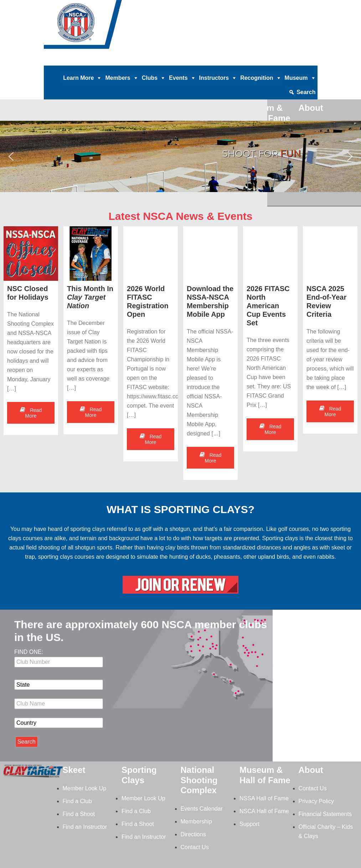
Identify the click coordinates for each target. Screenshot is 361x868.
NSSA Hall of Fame (264, 798)
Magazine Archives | (207, 60)
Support (249, 824)
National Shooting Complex (199, 780)
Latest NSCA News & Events (180, 216)
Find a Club (77, 801)
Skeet (74, 770)
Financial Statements (325, 814)
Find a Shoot (79, 814)
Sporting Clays (139, 775)
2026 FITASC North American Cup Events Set (268, 306)
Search (306, 92)
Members (118, 78)
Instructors (214, 78)
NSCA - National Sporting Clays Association (101, 27)
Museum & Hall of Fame (265, 775)
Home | (96, 60)
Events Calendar (202, 809)
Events (178, 78)
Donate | (118, 60)
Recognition (257, 78)
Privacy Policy (316, 801)
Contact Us (195, 847)
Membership (196, 821)
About (311, 770)
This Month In (90, 297)
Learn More (78, 78)
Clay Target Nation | (156, 60)
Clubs (150, 78)
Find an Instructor (85, 827)
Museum (296, 78)
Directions (193, 834)
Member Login (298, 60)
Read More (31, 413)
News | (243, 60)
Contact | (266, 60)
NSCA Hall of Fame (264, 811)
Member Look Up (85, 788)
